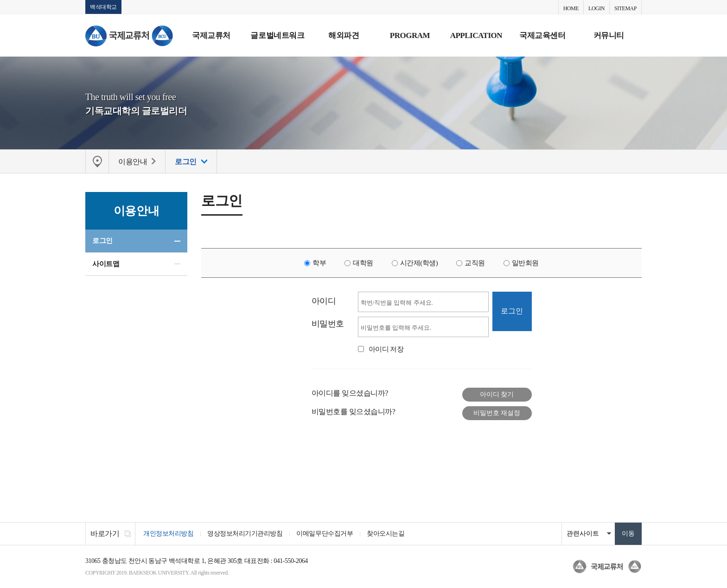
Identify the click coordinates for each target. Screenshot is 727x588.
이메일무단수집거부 (325, 534)
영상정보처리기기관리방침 (245, 534)
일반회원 (525, 263)
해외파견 (344, 35)
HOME (571, 8)
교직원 (475, 263)
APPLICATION (476, 35)
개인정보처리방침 (168, 534)
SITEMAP (625, 8)
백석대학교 (103, 7)
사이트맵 (106, 264)
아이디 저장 (386, 349)
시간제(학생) (419, 263)
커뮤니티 (609, 35)
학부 (319, 263)
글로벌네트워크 (277, 35)
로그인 (102, 241)
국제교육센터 (542, 35)
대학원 (363, 263)
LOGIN (596, 8)
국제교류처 (211, 35)
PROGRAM (410, 35)
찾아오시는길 (386, 534)
